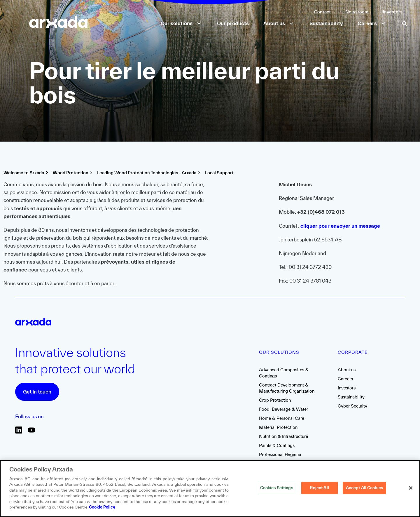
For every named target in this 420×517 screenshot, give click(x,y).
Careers (345, 379)
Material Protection (278, 427)
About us (347, 370)
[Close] (411, 488)
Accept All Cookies (364, 488)
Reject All (320, 488)
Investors (393, 12)
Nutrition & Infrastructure (283, 436)
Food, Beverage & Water (283, 409)
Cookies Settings (277, 488)
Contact (322, 12)
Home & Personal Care (282, 418)
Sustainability (351, 397)
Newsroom (357, 12)
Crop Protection (275, 400)
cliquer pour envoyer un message (340, 226)
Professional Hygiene (280, 454)
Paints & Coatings (277, 445)
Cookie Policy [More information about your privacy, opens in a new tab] (102, 507)
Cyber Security (352, 406)
